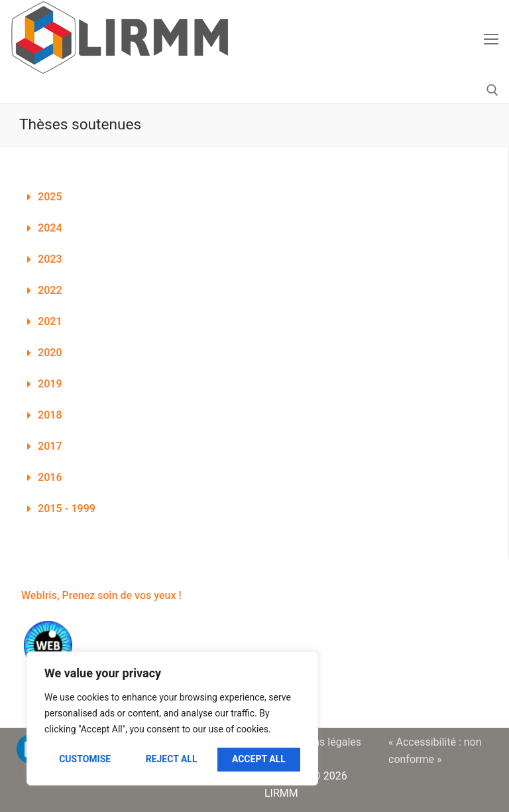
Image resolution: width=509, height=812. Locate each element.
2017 (50, 446)
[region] (172, 718)
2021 (50, 321)
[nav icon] (491, 39)
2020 (50, 353)
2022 (50, 290)
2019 (50, 384)
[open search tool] (492, 90)
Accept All (259, 759)
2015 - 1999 (67, 508)
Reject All (172, 759)
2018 (50, 415)
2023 (50, 259)
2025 (50, 197)
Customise (85, 759)
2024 (50, 228)
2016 (50, 477)
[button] (254, 197)
